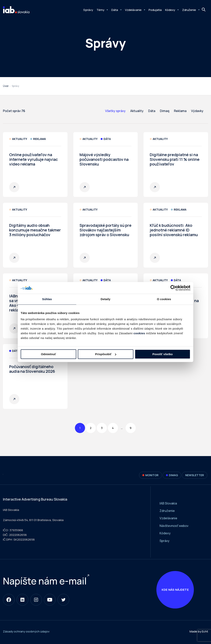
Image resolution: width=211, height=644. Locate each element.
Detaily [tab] (105, 299)
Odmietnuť (48, 354)
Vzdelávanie (133, 10)
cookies (139, 333)
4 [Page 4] (113, 428)
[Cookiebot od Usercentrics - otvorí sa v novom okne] (173, 288)
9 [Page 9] (131, 428)
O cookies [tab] (164, 299)
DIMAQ (172, 475)
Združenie (189, 10)
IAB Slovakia (168, 503)
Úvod (6, 86)
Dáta (115, 10)
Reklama (180, 111)
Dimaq (165, 111)
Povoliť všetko (163, 354)
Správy (88, 10)
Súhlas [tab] (47, 299)
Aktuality (137, 111)
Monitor (150, 475)
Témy (100, 10)
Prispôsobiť (106, 354)
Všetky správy (115, 111)
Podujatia (155, 10)
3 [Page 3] (102, 428)
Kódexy (170, 10)
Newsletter (195, 475)
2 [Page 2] (91, 428)
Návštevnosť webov (174, 526)
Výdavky (197, 111)
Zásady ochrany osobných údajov (26, 633)
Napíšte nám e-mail (45, 582)
